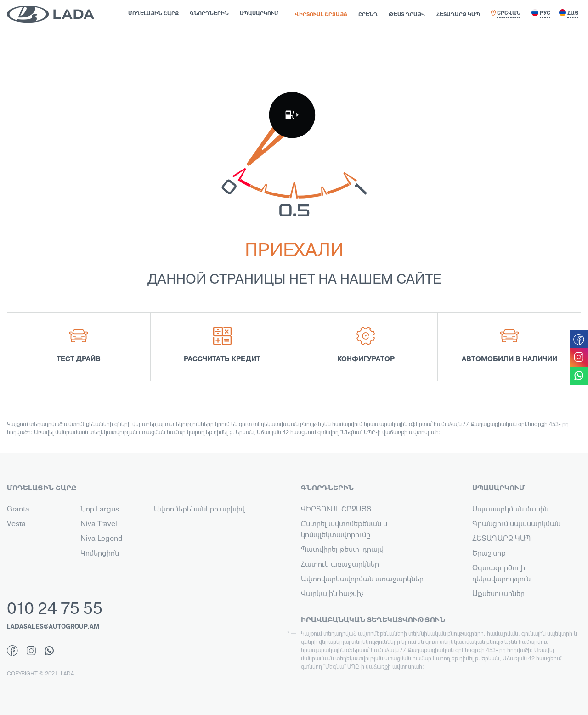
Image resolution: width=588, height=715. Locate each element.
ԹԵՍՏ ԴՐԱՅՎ (407, 15)
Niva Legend (102, 539)
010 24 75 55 (55, 610)
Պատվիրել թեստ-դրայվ (342, 550)
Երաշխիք (489, 554)
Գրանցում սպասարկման (516, 524)
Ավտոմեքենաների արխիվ (199, 510)
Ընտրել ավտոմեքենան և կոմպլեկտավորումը (344, 530)
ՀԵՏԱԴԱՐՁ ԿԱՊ (458, 15)
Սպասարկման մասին (510, 510)
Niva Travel (99, 524)
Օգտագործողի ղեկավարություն (501, 574)
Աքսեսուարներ (498, 594)
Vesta (16, 524)
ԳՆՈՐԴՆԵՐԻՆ (209, 14)
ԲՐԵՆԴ (368, 15)
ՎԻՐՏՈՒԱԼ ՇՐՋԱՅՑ (321, 15)
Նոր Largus (100, 510)
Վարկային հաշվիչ (332, 594)
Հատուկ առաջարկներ (340, 565)
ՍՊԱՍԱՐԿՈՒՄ (259, 14)
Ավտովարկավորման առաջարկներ (362, 579)
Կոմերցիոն (100, 554)
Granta (18, 510)
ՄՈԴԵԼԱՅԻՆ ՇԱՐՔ (153, 14)
